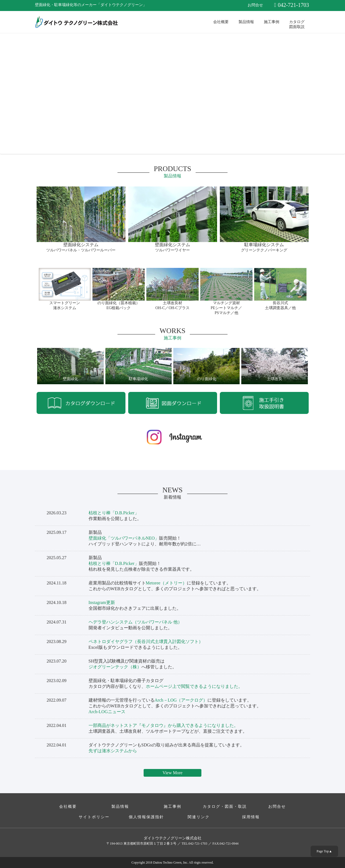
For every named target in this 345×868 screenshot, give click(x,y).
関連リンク (199, 817)
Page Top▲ (324, 851)
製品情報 (246, 22)
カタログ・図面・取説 (225, 807)
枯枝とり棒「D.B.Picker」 (114, 513)
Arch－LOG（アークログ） (181, 700)
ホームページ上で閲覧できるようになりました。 (194, 686)
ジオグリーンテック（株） (115, 667)
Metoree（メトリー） (166, 583)
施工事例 (272, 22)
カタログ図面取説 (297, 24)
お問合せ (255, 5)
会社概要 (221, 22)
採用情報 (251, 817)
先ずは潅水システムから (113, 751)
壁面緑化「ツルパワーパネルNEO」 (124, 538)
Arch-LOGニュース (107, 712)
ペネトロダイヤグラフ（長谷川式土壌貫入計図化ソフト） (146, 642)
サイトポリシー (94, 817)
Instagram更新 (102, 602)
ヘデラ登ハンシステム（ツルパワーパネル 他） (135, 622)
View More (172, 773)
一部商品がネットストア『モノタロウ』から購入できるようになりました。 (163, 725)
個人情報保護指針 (146, 817)
